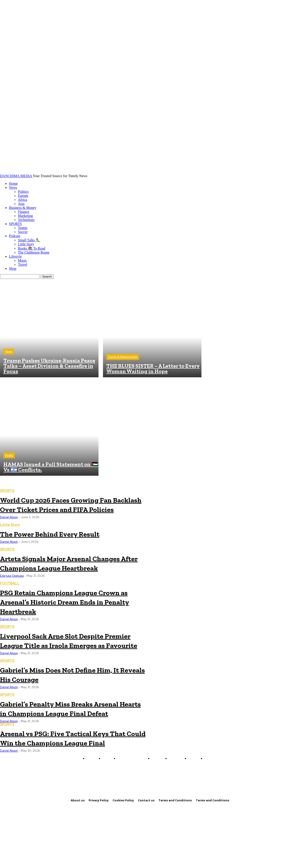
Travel (22, 264)
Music (22, 260)
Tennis (23, 228)
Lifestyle (15, 256)
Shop (13, 268)
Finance (24, 212)
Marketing (25, 216)
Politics (23, 192)
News (13, 188)
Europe (23, 196)
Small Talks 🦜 (29, 240)
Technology (26, 220)
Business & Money (23, 208)
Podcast (15, 236)
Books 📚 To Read (32, 248)
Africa (22, 200)
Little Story (26, 244)
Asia (21, 204)
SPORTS (15, 224)
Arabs (9, 455)
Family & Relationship (123, 357)
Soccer (23, 232)
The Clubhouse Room (34, 252)
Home (13, 184)
